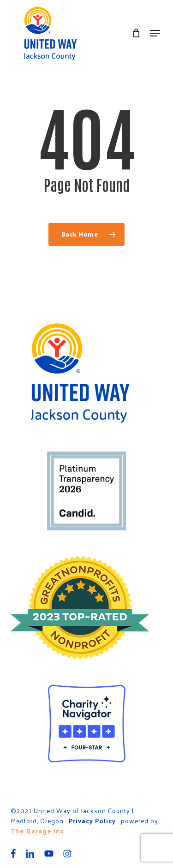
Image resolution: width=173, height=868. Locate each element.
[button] (155, 33)
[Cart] (136, 33)
